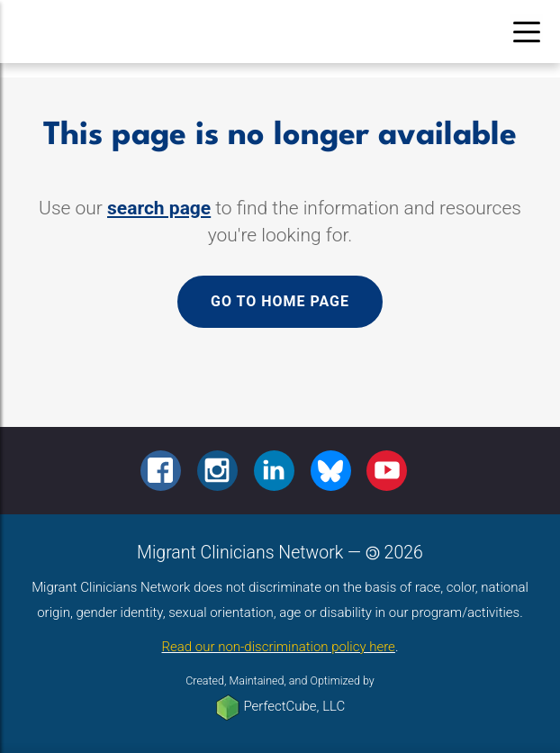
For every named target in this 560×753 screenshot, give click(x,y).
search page (159, 208)
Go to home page (280, 301)
